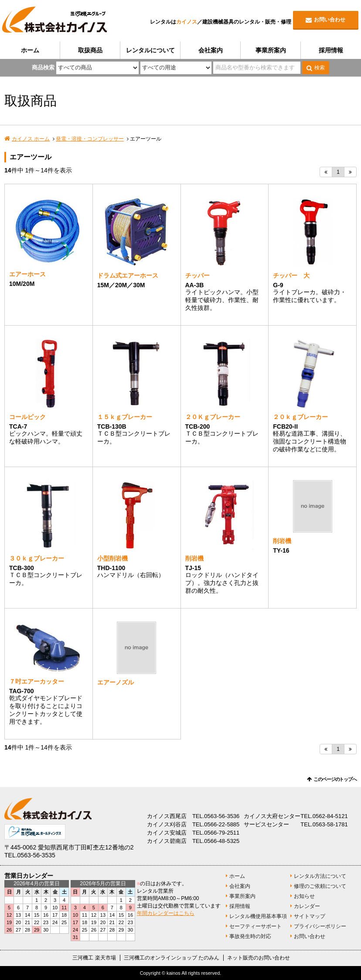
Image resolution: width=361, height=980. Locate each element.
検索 (320, 68)
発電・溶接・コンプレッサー (90, 139)
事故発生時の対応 (250, 936)
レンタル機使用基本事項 (258, 916)
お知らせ (304, 896)
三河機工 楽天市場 (94, 958)
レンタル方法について (320, 876)
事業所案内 (271, 50)
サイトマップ (310, 916)
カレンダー (307, 906)
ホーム (30, 50)
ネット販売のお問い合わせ (259, 958)
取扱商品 (90, 50)
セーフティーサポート (255, 926)
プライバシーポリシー (320, 926)
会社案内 (211, 50)
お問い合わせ (330, 20)
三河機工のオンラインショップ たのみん (172, 958)
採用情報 (331, 50)
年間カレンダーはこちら (166, 913)
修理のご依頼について (320, 886)
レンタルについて (150, 50)
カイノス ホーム (31, 139)
